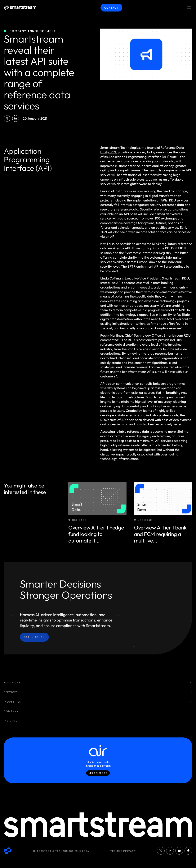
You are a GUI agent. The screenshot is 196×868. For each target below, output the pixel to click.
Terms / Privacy (123, 851)
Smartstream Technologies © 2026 (61, 851)
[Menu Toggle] (189, 8)
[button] (7, 118)
